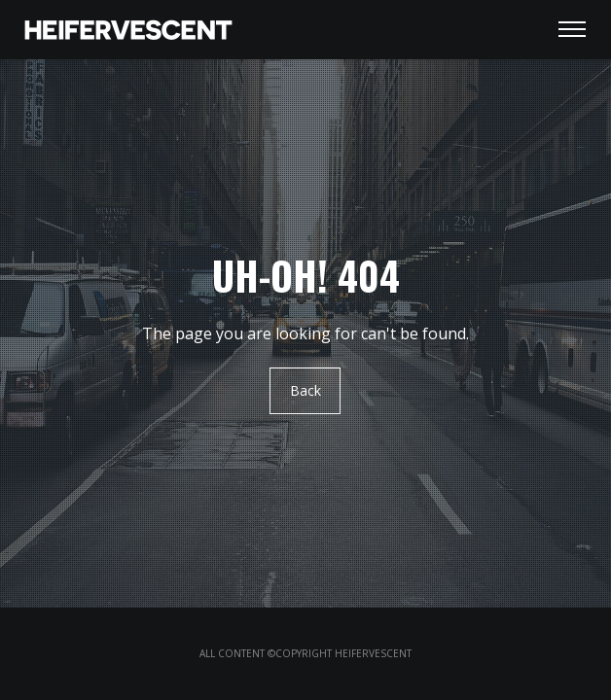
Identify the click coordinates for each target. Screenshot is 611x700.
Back (305, 391)
